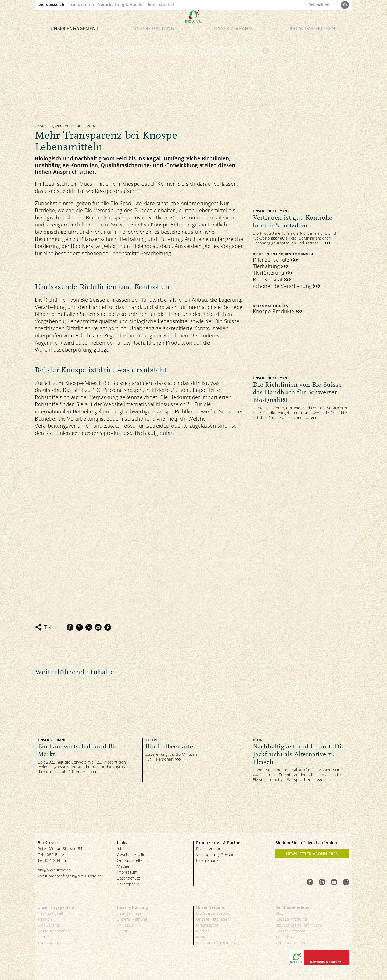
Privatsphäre (128, 884)
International (161, 4)
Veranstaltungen (290, 943)
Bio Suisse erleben (312, 38)
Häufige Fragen (130, 913)
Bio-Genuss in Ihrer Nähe (299, 925)
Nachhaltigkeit (51, 913)
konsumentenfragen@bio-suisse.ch (70, 876)
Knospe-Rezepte (290, 931)
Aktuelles (284, 937)
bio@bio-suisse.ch (54, 870)
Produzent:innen (211, 849)
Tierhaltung (266, 266)
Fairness (45, 937)
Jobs (121, 849)
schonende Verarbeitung (282, 286)
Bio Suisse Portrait (213, 913)
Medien (124, 866)
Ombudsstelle (130, 860)
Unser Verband (233, 38)
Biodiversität (268, 280)
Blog (279, 913)
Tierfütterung (269, 273)
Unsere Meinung (132, 919)
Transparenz (49, 943)
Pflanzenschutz (271, 260)
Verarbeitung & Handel (121, 4)
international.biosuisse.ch (155, 404)
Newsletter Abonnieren (312, 854)
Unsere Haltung (154, 38)
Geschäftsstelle (131, 854)
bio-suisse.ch (51, 4)
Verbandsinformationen (218, 943)
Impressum (127, 872)
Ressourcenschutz (54, 931)
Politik (122, 931)
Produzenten (81, 4)
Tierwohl (45, 919)
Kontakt (203, 937)
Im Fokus (125, 925)
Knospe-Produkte (274, 311)
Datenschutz (128, 878)
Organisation (208, 925)
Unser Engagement (75, 38)
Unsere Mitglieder (213, 919)
